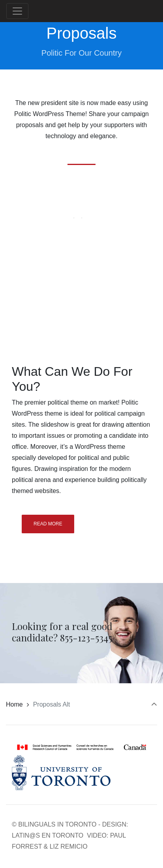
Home (14, 704)
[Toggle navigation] (17, 11)
